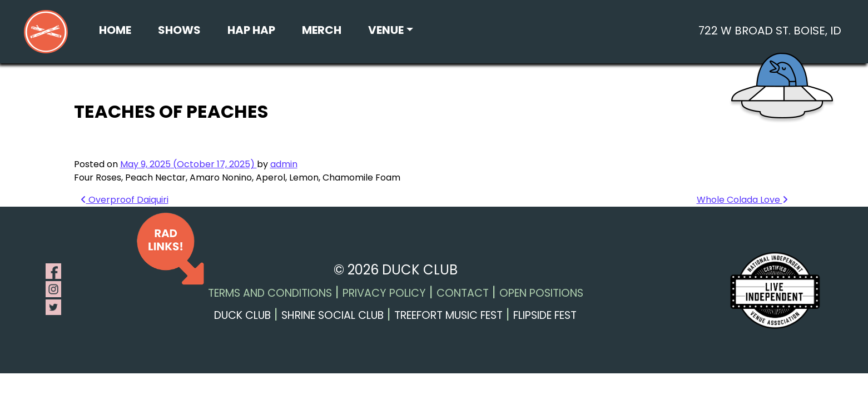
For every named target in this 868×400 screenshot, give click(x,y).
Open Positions (541, 293)
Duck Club (242, 315)
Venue (386, 30)
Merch (322, 30)
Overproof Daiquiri (125, 200)
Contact (463, 293)
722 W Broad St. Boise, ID (770, 31)
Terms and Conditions (270, 293)
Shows (179, 30)
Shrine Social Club (333, 315)
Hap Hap (251, 30)
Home (115, 30)
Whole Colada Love (742, 200)
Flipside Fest (545, 315)
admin (284, 164)
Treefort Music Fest (448, 315)
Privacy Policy (384, 293)
